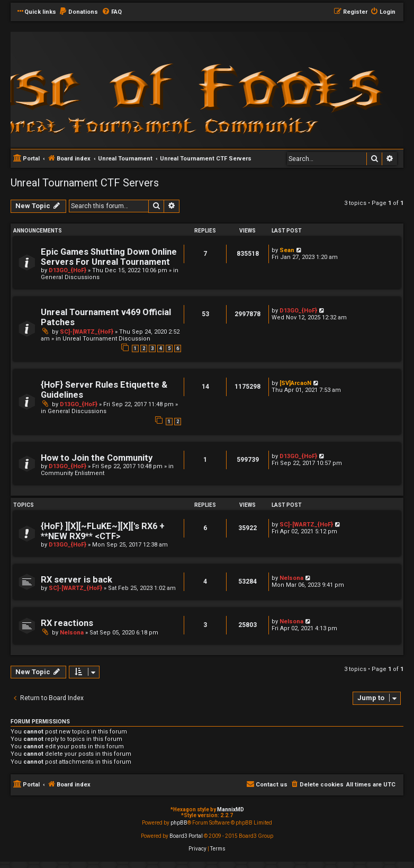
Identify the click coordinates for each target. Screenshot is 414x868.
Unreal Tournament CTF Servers (85, 183)
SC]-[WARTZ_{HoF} (87, 332)
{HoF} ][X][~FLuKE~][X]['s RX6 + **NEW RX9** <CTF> (103, 531)
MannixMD (231, 809)
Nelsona (291, 578)
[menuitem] (78, 12)
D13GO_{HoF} (67, 270)
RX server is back (76, 580)
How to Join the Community (97, 458)
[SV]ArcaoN (295, 383)
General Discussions (70, 277)
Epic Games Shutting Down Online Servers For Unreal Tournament (109, 257)
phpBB (179, 823)
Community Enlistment (73, 473)
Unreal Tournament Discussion (106, 339)
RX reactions (67, 623)
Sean (287, 250)
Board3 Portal (186, 836)
